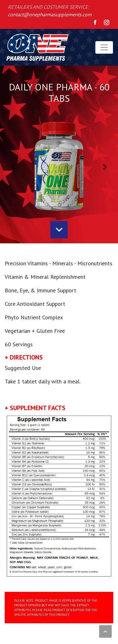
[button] (13, 167)
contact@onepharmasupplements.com (50, 14)
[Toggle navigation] (104, 47)
